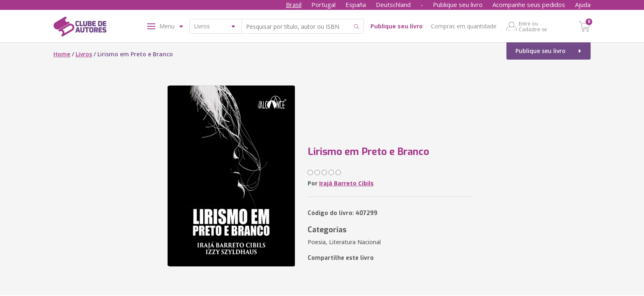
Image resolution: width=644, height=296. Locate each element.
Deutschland (393, 5)
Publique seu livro (458, 5)
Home (62, 54)
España (356, 5)
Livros (84, 54)
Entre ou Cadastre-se (533, 26)
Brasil (294, 5)
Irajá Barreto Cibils (346, 183)
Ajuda (583, 5)
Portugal (323, 5)
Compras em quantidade (464, 26)
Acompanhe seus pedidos (529, 5)
